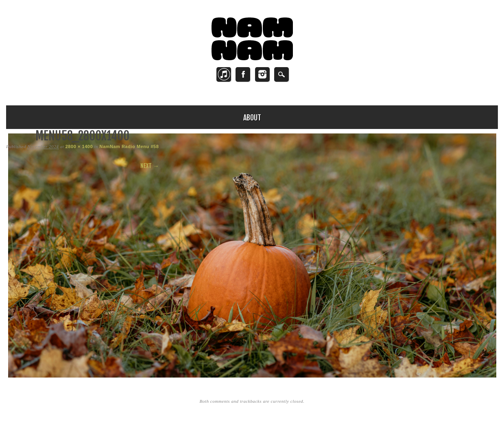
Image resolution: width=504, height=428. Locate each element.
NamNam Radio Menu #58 (129, 146)
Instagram (262, 74)
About (252, 118)
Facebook (243, 74)
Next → (149, 166)
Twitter (224, 74)
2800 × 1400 (79, 146)
